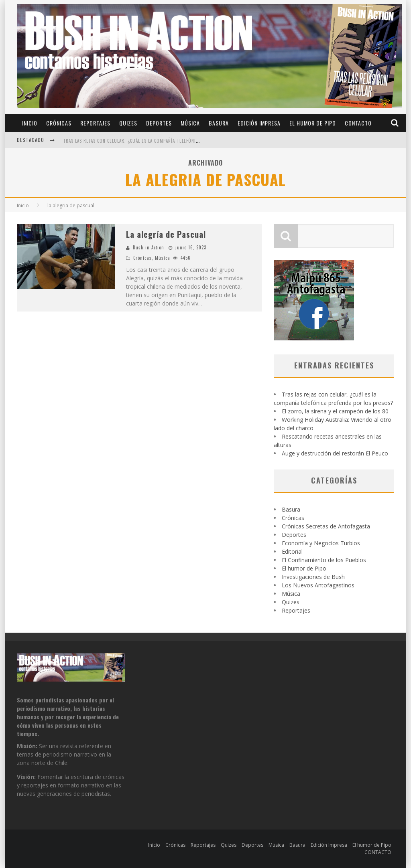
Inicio (30, 123)
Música (190, 123)
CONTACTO (358, 123)
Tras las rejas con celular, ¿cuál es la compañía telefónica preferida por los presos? (163, 141)
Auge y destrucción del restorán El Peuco (335, 453)
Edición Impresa (259, 123)
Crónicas (59, 123)
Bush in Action (149, 247)
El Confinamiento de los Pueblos (324, 560)
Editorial (292, 551)
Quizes (128, 123)
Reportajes (95, 123)
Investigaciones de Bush (313, 577)
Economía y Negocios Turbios (321, 543)
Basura (219, 123)
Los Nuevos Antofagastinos (318, 585)
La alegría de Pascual (166, 234)
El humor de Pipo (313, 123)
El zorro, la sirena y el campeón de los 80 (335, 411)
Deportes (159, 123)
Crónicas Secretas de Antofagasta (326, 526)
